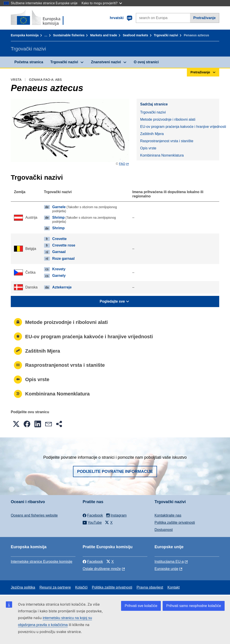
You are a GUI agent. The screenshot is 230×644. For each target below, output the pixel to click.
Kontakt (173, 587)
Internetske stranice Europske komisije (42, 562)
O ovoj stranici (146, 62)
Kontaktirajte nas (168, 515)
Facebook (93, 562)
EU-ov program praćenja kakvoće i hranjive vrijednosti (180, 127)
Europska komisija (25, 35)
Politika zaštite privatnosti (175, 523)
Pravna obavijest (150, 587)
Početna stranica (29, 62)
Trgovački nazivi (166, 35)
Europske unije (166, 569)
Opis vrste (148, 148)
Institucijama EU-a (169, 562)
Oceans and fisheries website (34, 515)
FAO (122, 164)
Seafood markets (136, 35)
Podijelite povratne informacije (115, 472)
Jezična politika (23, 587)
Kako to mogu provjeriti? (102, 3)
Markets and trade (104, 35)
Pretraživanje (205, 18)
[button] (16, 424)
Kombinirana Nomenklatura (162, 155)
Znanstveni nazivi (106, 62)
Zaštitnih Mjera (152, 134)
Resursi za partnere (55, 587)
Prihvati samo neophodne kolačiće (194, 606)
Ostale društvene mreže (102, 569)
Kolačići (81, 587)
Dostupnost (164, 530)
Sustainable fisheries (69, 35)
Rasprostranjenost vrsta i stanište (167, 141)
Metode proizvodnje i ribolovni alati (168, 119)
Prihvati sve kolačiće (141, 606)
